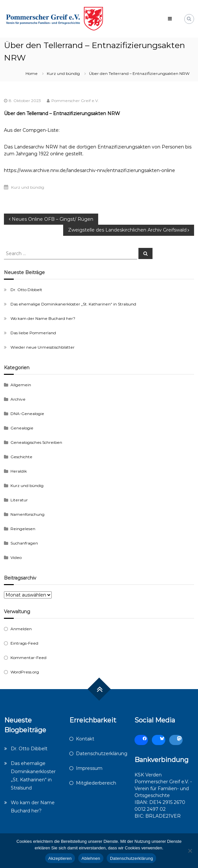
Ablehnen (91, 858)
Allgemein (21, 385)
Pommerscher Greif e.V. (75, 101)
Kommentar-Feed (28, 658)
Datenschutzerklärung (102, 754)
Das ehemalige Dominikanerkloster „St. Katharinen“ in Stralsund (73, 304)
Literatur (19, 500)
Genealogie (22, 428)
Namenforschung (27, 514)
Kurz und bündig (63, 73)
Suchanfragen (24, 543)
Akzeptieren (60, 858)
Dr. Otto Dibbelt (26, 290)
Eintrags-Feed (24, 643)
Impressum (89, 768)
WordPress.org (25, 672)
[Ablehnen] (190, 851)
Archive (18, 399)
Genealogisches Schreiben (36, 442)
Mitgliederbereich (96, 783)
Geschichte (21, 457)
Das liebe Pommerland (33, 333)
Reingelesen (23, 529)
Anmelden (21, 629)
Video (16, 557)
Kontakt (85, 739)
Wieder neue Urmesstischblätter (43, 347)
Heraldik (19, 471)
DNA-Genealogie (27, 414)
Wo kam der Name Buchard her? (43, 318)
